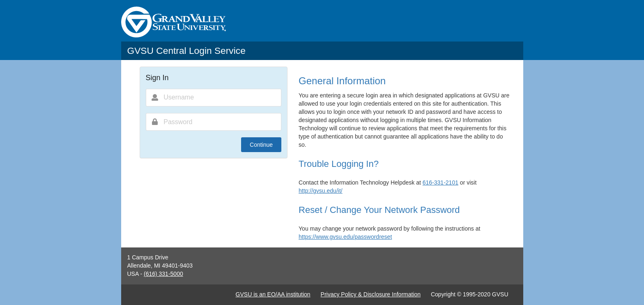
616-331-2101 (440, 183)
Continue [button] (261, 145)
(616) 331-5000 (163, 274)
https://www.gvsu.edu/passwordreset (345, 237)
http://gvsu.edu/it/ (321, 191)
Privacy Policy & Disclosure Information (371, 294)
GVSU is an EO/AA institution (273, 294)
